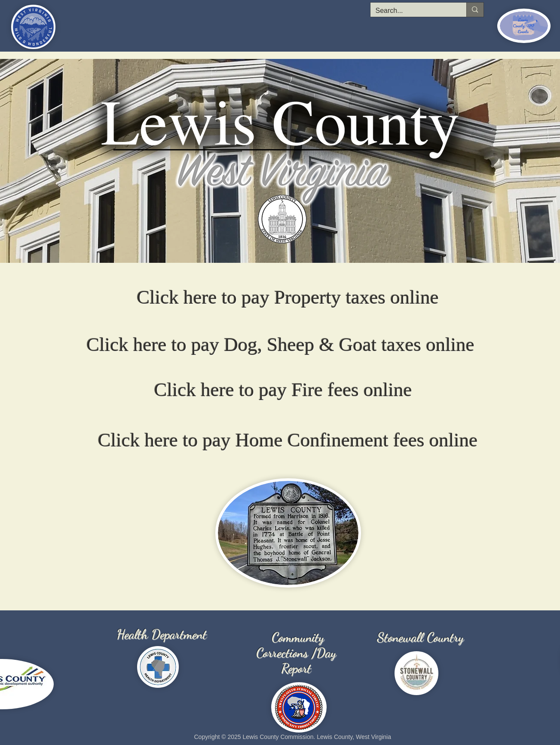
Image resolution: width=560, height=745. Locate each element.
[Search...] (412, 11)
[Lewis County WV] (278, 252)
